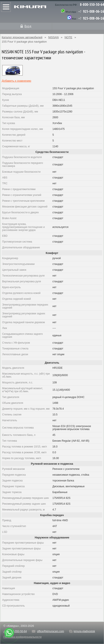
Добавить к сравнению (16, 81)
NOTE (68, 37)
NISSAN (53, 37)
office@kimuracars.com (50, 631)
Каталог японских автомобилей (22, 37)
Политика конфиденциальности (23, 637)
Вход (28, 26)
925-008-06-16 (93, 11)
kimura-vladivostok (84, 631)
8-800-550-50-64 (92, 5)
